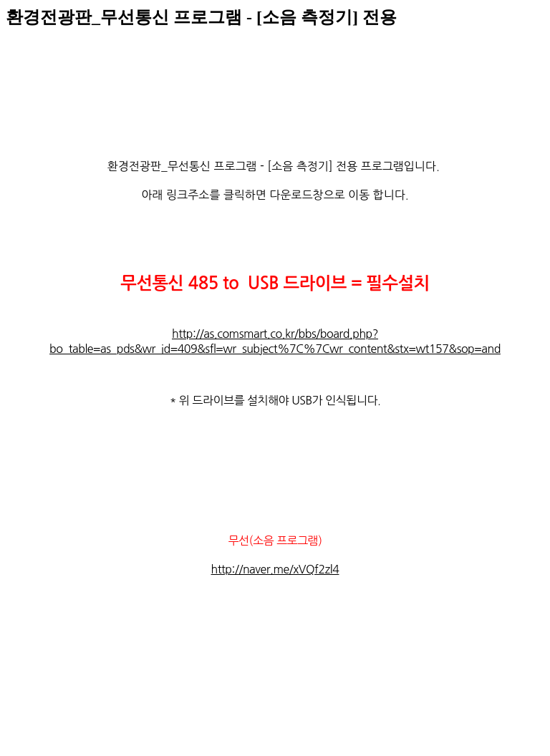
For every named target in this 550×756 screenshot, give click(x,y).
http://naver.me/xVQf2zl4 (275, 569)
